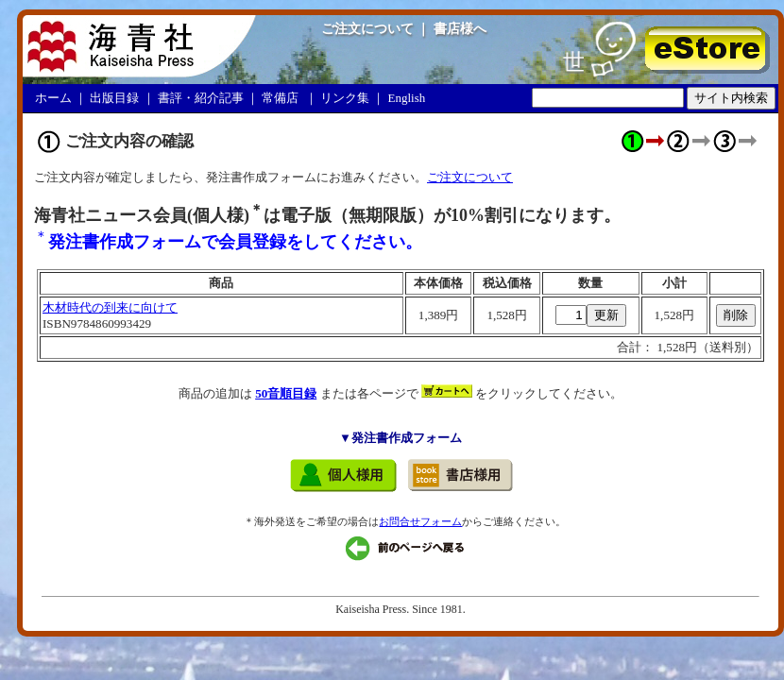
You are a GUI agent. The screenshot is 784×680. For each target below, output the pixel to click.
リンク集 (345, 98)
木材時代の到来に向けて (110, 307)
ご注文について (367, 28)
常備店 (280, 98)
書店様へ (460, 28)
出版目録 (114, 98)
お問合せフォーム (420, 521)
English (407, 98)
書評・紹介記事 (201, 98)
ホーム (53, 98)
